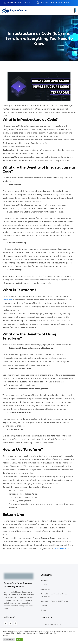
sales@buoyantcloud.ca (19, 3)
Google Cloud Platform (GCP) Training (54, 601)
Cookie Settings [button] (9, 639)
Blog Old (44, 606)
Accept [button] (19, 639)
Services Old (45, 589)
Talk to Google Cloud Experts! (55, 3)
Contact (43, 610)
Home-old (44, 580)
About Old (44, 585)
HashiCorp (7, 300)
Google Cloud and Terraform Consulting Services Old (55, 595)
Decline (5, 635)
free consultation (62, 548)
